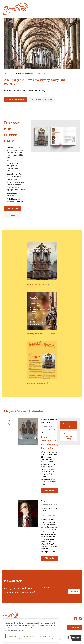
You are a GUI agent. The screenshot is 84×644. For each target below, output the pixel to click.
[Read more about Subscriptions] (42, 264)
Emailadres (48, 587)
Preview (12, 215)
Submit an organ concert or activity (68, 436)
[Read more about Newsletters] (42, 363)
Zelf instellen (12, 636)
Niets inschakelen (27, 636)
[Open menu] (80, 9)
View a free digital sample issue (42, 99)
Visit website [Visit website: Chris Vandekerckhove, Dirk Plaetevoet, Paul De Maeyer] (50, 490)
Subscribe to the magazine (15, 99)
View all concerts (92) (68, 425)
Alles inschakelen (45, 636)
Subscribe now (74, 627)
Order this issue (12, 208)
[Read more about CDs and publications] (42, 313)
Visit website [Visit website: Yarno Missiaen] (50, 558)
